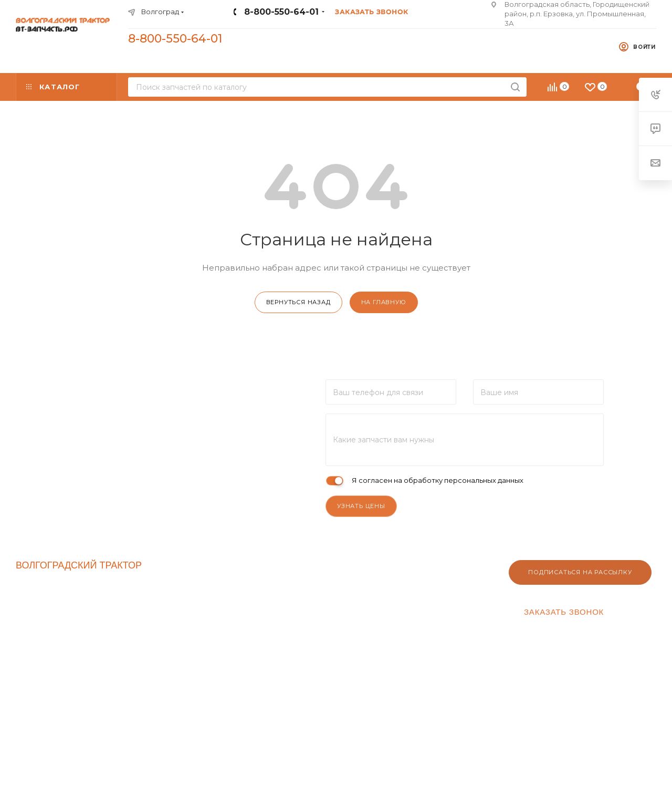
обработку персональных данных (464, 480)
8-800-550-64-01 (281, 12)
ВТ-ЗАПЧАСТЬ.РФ (56, 576)
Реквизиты (319, 578)
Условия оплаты (436, 578)
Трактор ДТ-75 (45, 643)
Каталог (31, 593)
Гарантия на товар (440, 604)
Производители (47, 627)
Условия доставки (439, 591)
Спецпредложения (53, 610)
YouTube (166, 782)
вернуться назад (298, 302)
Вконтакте (139, 782)
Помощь (427, 563)
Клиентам (323, 563)
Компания (203, 563)
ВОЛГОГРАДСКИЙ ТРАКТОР (79, 565)
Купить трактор (47, 660)
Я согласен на (438, 480)
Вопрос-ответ (432, 616)
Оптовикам (321, 591)
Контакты (197, 578)
